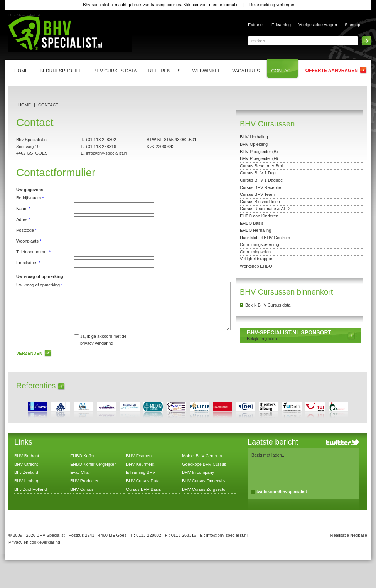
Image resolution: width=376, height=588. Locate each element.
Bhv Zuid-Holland (30, 489)
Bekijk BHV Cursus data (268, 305)
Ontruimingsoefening (260, 244)
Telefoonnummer (33, 252)
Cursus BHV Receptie (261, 187)
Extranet (256, 25)
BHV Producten (85, 481)
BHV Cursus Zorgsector (204, 489)
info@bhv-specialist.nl (107, 153)
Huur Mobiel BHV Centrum (265, 238)
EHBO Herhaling (255, 230)
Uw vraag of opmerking (39, 285)
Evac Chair (81, 472)
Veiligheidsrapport (257, 259)
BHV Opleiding (254, 144)
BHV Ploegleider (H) (259, 158)
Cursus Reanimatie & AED (265, 209)
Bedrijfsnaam (30, 198)
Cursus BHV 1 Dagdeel (262, 180)
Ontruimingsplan (255, 252)
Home (24, 105)
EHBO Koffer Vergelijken (93, 464)
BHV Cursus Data (143, 481)
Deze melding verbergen (272, 5)
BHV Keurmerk (140, 464)
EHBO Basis (252, 223)
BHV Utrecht (26, 464)
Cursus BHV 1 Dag (258, 173)
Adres (23, 219)
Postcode (26, 230)
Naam (23, 209)
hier (195, 5)
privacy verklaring (97, 343)
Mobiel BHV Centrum (202, 456)
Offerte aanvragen (332, 71)
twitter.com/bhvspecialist (282, 492)
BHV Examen (139, 456)
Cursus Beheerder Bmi (261, 166)
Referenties (36, 386)
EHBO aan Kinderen (259, 216)
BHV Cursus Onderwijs (204, 481)
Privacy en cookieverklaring (34, 542)
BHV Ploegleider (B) (259, 152)
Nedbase (359, 535)
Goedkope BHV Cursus (204, 464)
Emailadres (28, 263)
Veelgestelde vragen (318, 25)
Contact (48, 105)
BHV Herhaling (254, 137)
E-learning (281, 25)
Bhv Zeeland (26, 472)
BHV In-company (198, 472)
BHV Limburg (27, 481)
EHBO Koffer (82, 456)
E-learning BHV (141, 472)
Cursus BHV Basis (143, 489)
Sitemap (352, 25)
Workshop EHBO (256, 266)
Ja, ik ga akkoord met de (103, 340)
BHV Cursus (82, 489)
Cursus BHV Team (257, 194)
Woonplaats (29, 241)
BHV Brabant (27, 456)
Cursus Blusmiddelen (260, 202)
